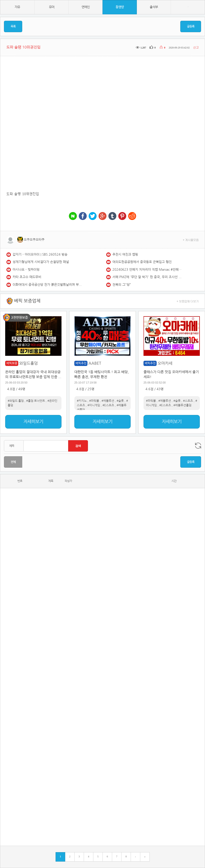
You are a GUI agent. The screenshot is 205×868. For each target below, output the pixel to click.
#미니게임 (94, 405)
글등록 (191, 26)
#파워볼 (94, 401)
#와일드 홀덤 (16, 401)
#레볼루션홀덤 (182, 405)
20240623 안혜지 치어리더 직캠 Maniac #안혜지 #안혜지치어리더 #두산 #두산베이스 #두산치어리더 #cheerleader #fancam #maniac (147, 270)
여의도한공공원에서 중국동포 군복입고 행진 (142, 262)
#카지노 (82, 401)
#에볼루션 (108, 401)
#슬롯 (120, 401)
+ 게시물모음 (191, 240)
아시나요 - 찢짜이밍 (26, 270)
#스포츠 (188, 401)
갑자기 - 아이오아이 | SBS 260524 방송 (40, 254)
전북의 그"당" (122, 285)
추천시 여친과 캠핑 (125, 254)
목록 (13, 26)
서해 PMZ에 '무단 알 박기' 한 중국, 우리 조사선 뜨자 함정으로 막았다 (147, 277)
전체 (13, 462)
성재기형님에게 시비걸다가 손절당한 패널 (41, 262)
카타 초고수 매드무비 (27, 277)
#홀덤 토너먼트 (36, 401)
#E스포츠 (108, 405)
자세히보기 (33, 422)
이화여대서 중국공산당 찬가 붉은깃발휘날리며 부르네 (47, 285)
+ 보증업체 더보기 (188, 301)
